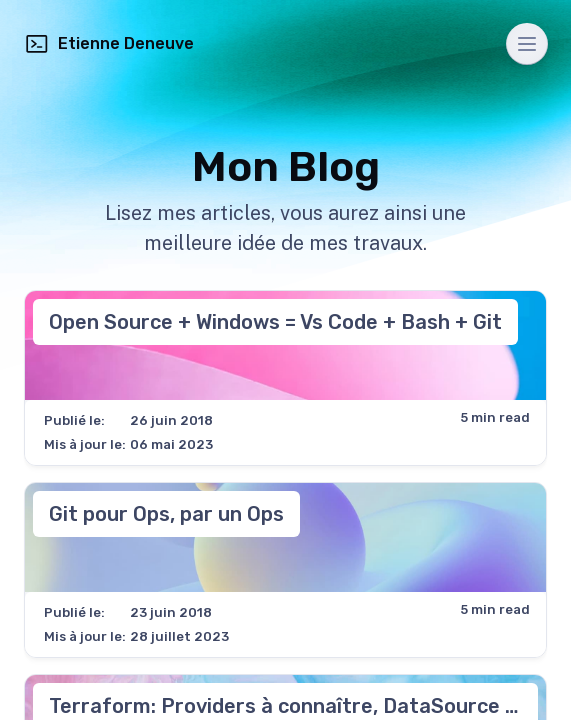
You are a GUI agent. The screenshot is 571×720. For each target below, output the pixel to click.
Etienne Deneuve (109, 44)
